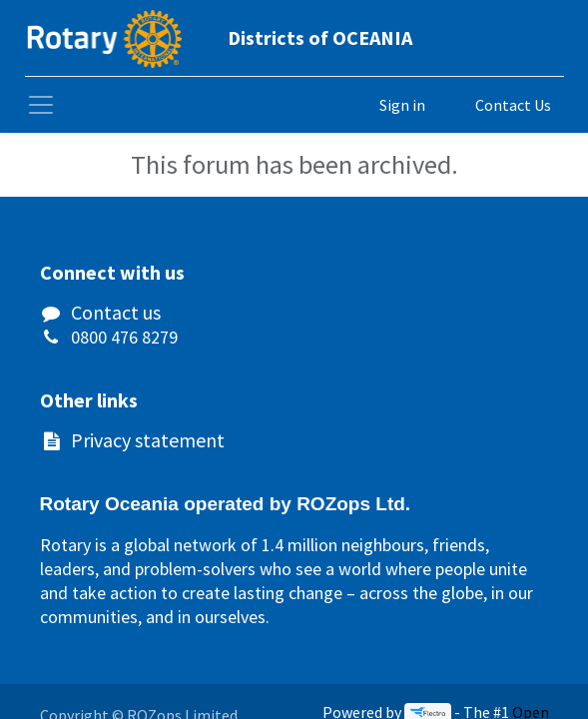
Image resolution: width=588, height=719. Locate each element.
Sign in (402, 105)
